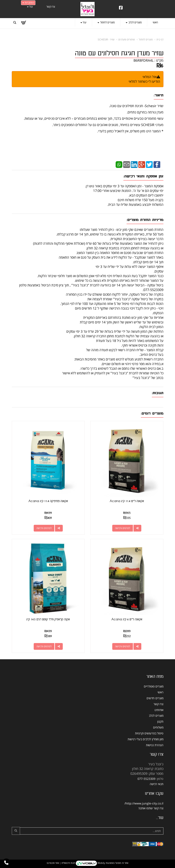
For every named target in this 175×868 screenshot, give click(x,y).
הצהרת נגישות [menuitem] (155, 744)
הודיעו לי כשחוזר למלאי (144, 81)
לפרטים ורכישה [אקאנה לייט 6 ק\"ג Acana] (123, 646)
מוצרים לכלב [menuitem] (134, 22)
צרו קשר (158, 808)
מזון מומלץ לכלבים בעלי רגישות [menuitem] (146, 738)
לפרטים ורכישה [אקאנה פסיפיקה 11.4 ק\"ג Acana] (44, 528)
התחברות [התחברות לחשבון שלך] (28, 3)
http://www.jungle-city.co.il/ (144, 803)
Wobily (101, 862)
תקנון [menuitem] (160, 721)
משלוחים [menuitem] (158, 727)
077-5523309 (146, 778)
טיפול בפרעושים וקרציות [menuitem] (149, 733)
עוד (30, 7)
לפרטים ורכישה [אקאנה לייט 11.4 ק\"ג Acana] (123, 528)
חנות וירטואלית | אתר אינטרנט (61, 862)
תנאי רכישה (157, 783)
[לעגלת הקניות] (23, 23)
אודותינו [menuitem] (159, 709)
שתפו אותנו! (146, 808)
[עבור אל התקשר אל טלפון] (6, 863)
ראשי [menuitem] (155, 22)
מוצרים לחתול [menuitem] (106, 22)
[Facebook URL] (121, 8)
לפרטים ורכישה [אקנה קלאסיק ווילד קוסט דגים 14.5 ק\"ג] (44, 646)
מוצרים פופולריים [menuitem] (154, 686)
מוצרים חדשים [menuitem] (155, 697)
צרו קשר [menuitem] (51, 7)
